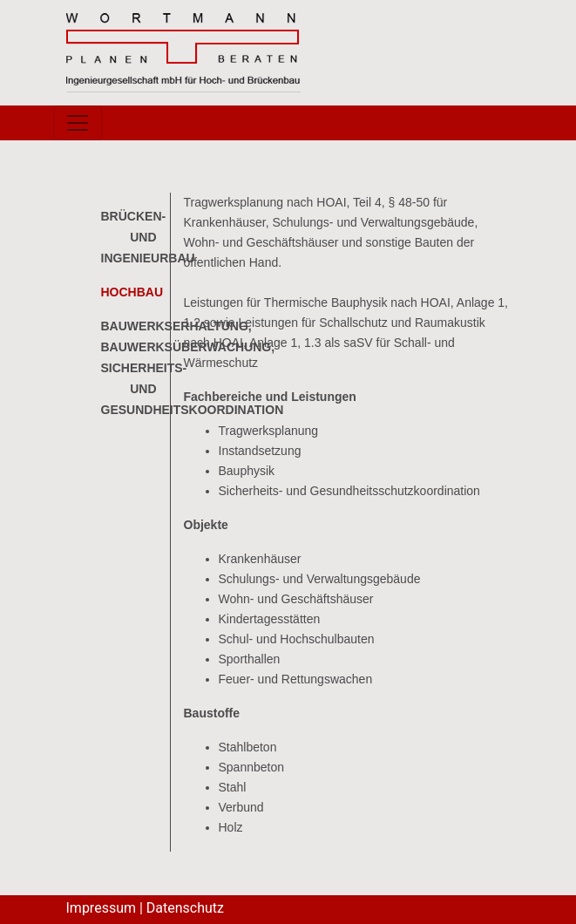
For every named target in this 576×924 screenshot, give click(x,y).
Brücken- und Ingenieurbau (148, 237)
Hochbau (132, 292)
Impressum (102, 908)
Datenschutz (185, 908)
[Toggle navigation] (78, 123)
